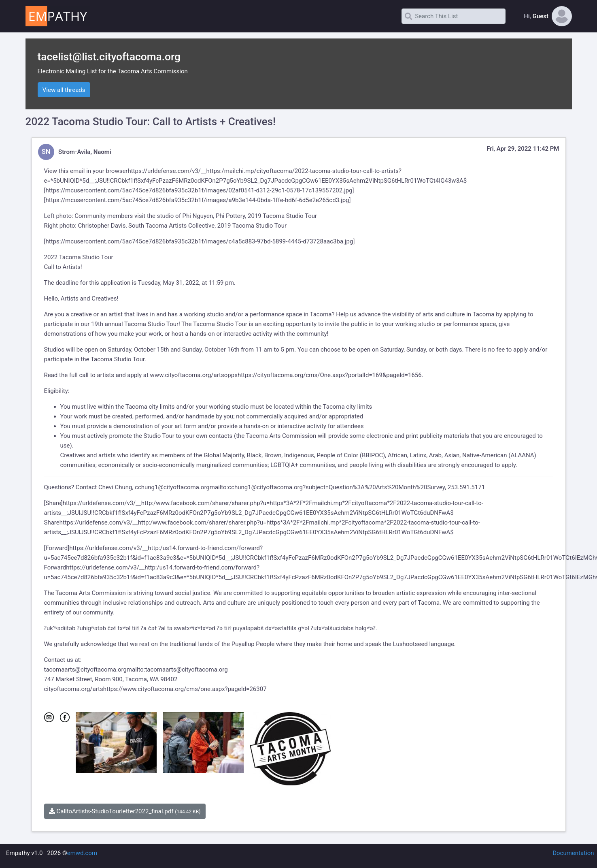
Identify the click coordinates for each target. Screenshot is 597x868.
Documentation (573, 853)
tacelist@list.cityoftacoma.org (109, 57)
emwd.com (82, 853)
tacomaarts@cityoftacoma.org (85, 670)
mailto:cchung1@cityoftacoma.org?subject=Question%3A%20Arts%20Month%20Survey (327, 487)
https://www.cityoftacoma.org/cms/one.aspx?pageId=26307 (185, 689)
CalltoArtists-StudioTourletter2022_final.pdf (125, 811)
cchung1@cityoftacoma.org (172, 487)
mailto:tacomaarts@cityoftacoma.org (177, 670)
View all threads (64, 90)
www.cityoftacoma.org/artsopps (194, 375)
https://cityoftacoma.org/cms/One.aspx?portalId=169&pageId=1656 (330, 375)
